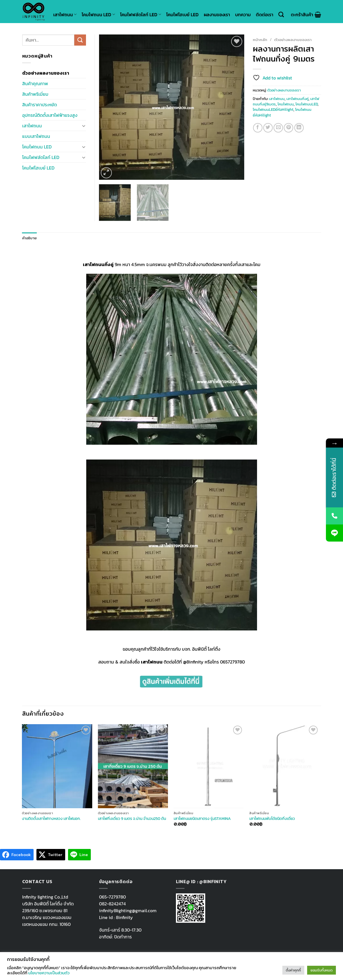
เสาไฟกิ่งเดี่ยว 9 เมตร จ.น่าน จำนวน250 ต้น (132, 819)
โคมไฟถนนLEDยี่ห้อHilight (273, 110)
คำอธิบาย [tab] (30, 238)
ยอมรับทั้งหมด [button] (322, 970)
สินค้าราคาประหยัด (40, 105)
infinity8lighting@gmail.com (128, 910)
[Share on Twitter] (268, 128)
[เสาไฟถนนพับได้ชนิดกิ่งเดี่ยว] (285, 766)
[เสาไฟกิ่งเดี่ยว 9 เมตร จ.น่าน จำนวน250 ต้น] (133, 766)
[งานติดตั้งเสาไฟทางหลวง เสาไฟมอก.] (57, 766)
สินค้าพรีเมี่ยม (35, 94)
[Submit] (80, 40)
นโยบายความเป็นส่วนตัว (49, 973)
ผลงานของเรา (217, 15)
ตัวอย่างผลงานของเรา (293, 40)
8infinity (124, 917)
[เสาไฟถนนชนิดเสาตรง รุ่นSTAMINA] (209, 766)
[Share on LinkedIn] (299, 128)
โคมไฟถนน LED (98, 15)
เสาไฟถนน (65, 15)
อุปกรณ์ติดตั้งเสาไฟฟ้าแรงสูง (50, 115)
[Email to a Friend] (278, 128)
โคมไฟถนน (286, 104)
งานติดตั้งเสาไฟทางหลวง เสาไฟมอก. (51, 819)
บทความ (243, 15)
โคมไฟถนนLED (307, 104)
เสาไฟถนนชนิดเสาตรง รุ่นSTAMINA (202, 819)
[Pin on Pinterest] (288, 128)
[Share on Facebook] (258, 128)
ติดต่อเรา (265, 15)
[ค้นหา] (281, 14)
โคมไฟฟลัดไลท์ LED (141, 15)
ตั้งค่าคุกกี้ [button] (293, 970)
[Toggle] (84, 126)
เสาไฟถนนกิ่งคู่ (297, 99)
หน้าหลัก (260, 40)
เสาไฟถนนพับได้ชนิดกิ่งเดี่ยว (272, 819)
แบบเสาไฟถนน (36, 136)
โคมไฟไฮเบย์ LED (182, 15)
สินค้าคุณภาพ (35, 83)
